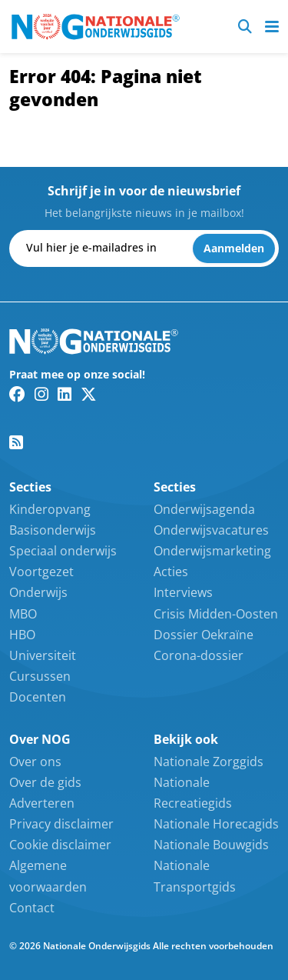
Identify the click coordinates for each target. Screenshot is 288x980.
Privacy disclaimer (61, 824)
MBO (23, 614)
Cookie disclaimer (60, 845)
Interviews (183, 592)
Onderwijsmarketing (212, 551)
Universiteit (43, 655)
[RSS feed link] (16, 442)
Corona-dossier (199, 655)
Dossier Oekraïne (204, 635)
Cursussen (40, 676)
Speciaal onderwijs (63, 551)
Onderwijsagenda (204, 509)
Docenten (38, 697)
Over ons (35, 762)
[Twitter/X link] (89, 394)
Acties (171, 572)
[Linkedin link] (65, 394)
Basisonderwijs (53, 530)
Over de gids (45, 782)
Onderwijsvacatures (211, 530)
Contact (32, 908)
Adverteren (42, 803)
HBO (22, 635)
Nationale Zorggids (209, 762)
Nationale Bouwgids (211, 845)
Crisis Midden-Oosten (216, 614)
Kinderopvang (50, 509)
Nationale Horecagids (216, 824)
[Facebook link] (17, 394)
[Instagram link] (41, 394)
